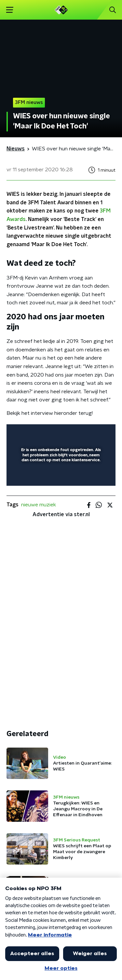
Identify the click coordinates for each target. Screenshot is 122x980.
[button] (10, 10)
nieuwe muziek (39, 505)
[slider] (60, 474)
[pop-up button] (80, 433)
